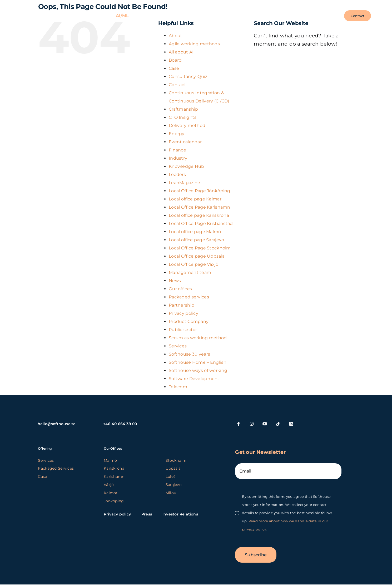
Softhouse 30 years (189, 354)
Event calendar (185, 142)
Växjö (109, 485)
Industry (178, 158)
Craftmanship (183, 109)
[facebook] (239, 424)
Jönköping (114, 501)
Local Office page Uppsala (197, 256)
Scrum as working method (198, 338)
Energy (177, 134)
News (175, 281)
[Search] (260, 60)
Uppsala (173, 468)
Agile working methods (194, 44)
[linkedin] (291, 424)
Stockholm (176, 460)
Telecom (178, 387)
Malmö (110, 460)
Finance (177, 150)
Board (175, 60)
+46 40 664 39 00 (120, 424)
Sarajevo (174, 485)
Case (174, 68)
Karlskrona (114, 468)
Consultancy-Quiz (188, 77)
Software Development (194, 379)
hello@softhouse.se (57, 424)
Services (178, 346)
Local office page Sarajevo (196, 240)
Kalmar (111, 493)
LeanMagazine (184, 183)
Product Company (189, 321)
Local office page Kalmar (195, 199)
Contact (177, 85)
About (175, 36)
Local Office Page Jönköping (200, 191)
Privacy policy (183, 313)
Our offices (180, 289)
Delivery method (187, 126)
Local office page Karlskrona (199, 215)
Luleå (171, 476)
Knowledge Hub (187, 166)
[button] (333, 16)
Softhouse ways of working (198, 370)
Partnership (182, 305)
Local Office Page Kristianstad (201, 223)
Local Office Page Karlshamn (200, 207)
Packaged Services (56, 468)
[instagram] (252, 424)
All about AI (181, 52)
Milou (171, 493)
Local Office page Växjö (194, 264)
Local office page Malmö (195, 232)
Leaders (177, 174)
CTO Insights (183, 117)
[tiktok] (278, 424)
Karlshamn (114, 476)
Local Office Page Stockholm (200, 248)
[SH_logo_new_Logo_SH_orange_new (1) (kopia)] (44, 13)
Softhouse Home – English (198, 362)
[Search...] (304, 60)
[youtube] (265, 424)
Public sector (183, 330)
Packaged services (189, 297)
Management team (190, 272)
